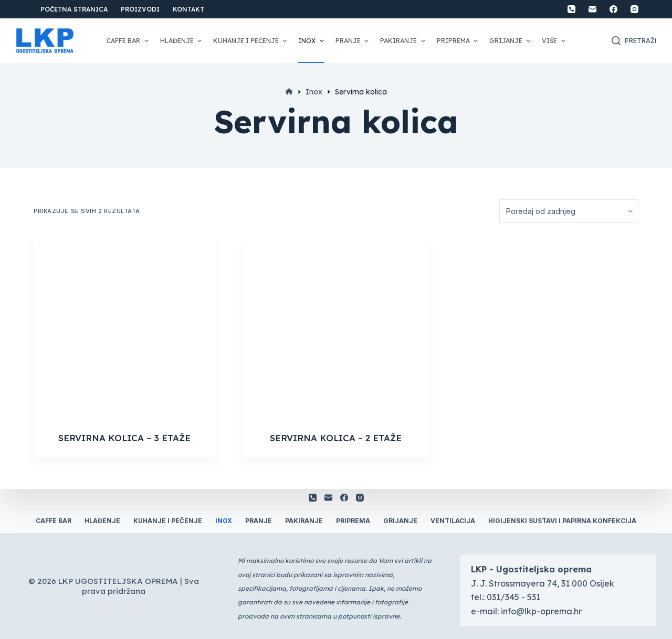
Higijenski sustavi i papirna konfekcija (562, 521)
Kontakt (188, 9)
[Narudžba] (569, 211)
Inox (312, 41)
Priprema (459, 41)
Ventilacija (453, 521)
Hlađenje (182, 41)
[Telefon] (571, 9)
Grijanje (511, 41)
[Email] (592, 9)
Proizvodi (140, 9)
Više (555, 41)
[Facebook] (613, 9)
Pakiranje (404, 41)
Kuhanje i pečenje (251, 41)
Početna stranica (74, 9)
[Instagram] (634, 9)
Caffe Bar (129, 41)
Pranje (353, 41)
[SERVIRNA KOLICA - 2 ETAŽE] (336, 327)
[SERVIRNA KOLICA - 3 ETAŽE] (125, 327)
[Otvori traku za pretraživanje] (634, 41)
